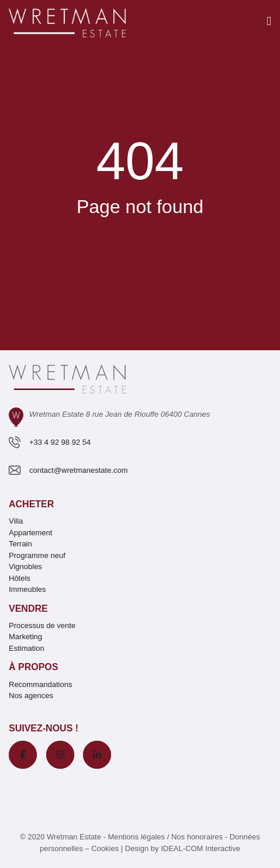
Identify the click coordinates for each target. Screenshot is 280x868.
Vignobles (25, 567)
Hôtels (20, 578)
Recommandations (40, 684)
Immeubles (27, 589)
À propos (33, 667)
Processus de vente (42, 625)
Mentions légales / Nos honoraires (166, 837)
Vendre (28, 609)
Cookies (105, 848)
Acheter (31, 504)
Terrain (20, 544)
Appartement (30, 533)
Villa (16, 521)
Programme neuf (37, 555)
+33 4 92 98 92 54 (60, 442)
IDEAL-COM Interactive (201, 848)
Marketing (25, 637)
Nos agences (31, 696)
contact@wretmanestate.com (79, 470)
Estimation (27, 648)
